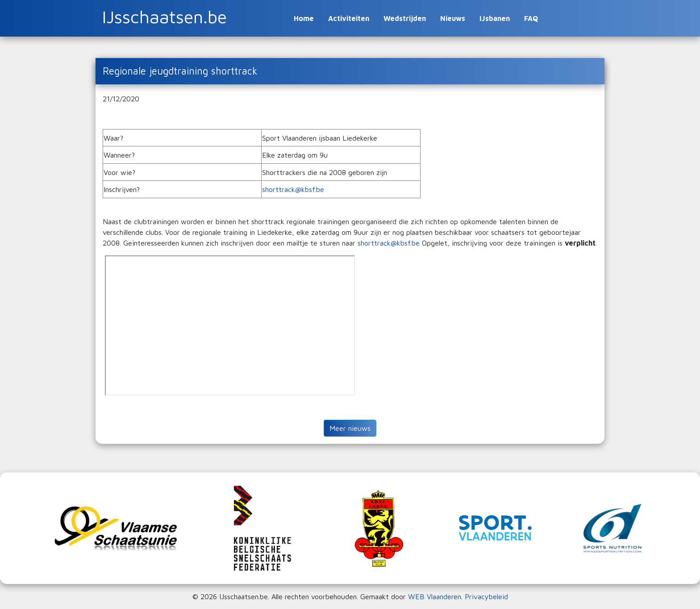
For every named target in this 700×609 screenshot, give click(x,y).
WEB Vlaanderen (435, 596)
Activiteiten (349, 18)
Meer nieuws (350, 428)
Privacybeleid (486, 596)
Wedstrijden (405, 18)
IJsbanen (495, 18)
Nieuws (453, 18)
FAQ (531, 18)
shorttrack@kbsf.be (294, 189)
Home (304, 18)
